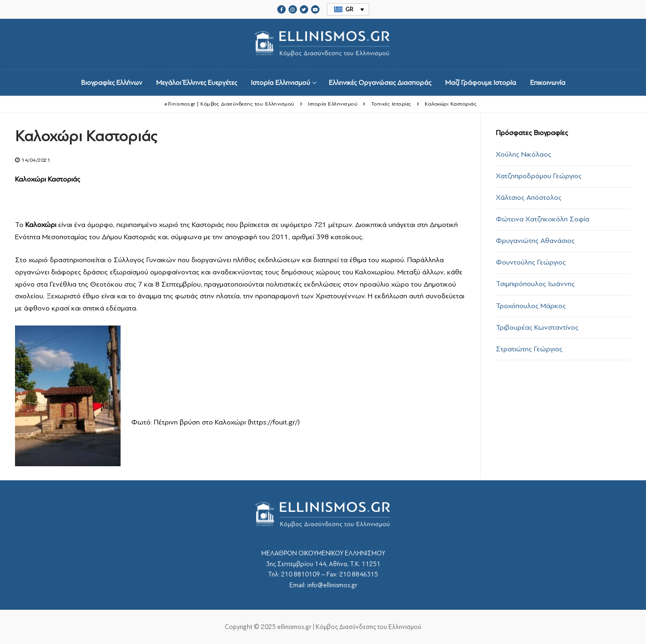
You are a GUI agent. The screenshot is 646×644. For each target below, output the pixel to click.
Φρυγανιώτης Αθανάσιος (535, 241)
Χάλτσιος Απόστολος (529, 197)
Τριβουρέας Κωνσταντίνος (537, 327)
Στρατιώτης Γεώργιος (529, 349)
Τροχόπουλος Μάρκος (531, 306)
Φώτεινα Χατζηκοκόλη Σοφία (543, 219)
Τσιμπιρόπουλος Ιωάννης (535, 284)
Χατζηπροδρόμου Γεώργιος (539, 176)
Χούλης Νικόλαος (524, 154)
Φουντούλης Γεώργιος (531, 262)
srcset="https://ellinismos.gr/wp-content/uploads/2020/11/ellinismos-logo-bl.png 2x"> (323, 44)
